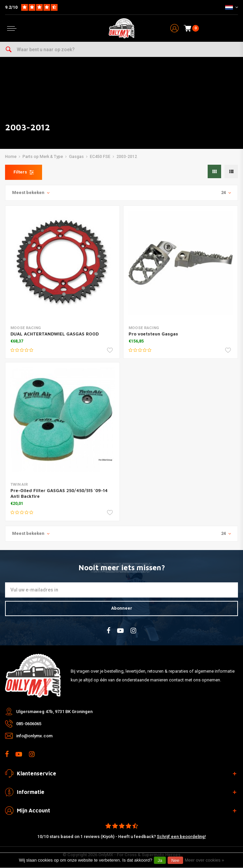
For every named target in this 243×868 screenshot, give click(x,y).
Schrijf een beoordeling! (181, 837)
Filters (24, 172)
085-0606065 (29, 724)
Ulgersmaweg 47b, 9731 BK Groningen (54, 712)
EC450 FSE (100, 157)
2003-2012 (127, 157)
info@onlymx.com (34, 736)
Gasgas (76, 157)
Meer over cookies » (204, 860)
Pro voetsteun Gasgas (153, 334)
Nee (175, 860)
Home (11, 157)
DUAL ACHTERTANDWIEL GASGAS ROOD (55, 334)
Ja (160, 860)
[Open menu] (12, 28)
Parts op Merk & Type (43, 157)
